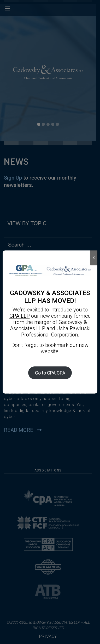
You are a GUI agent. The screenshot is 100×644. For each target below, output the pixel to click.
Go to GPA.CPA (50, 373)
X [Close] (94, 258)
